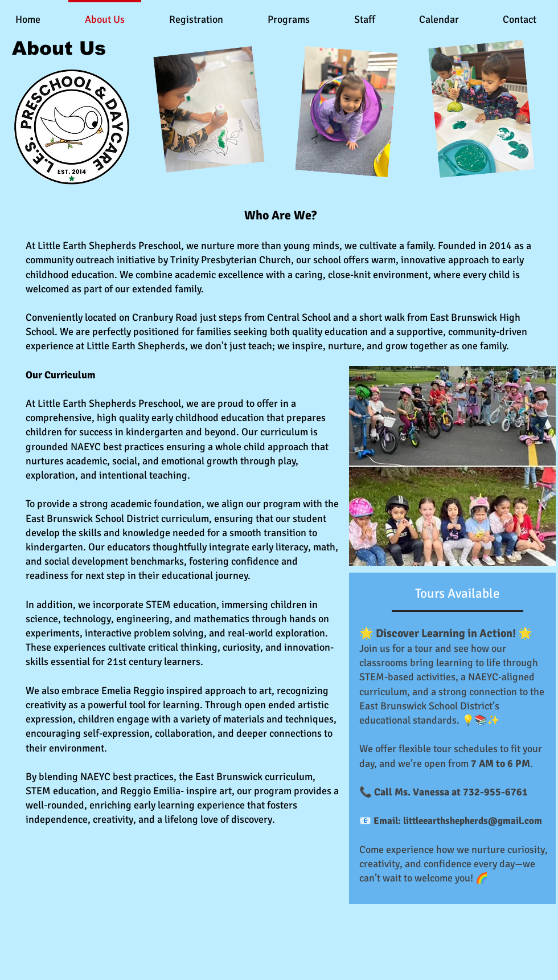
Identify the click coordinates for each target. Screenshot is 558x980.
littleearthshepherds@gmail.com (473, 821)
